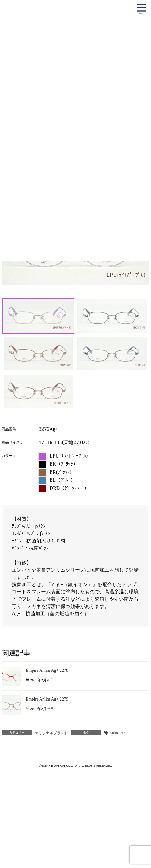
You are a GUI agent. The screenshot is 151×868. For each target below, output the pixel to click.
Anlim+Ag (117, 733)
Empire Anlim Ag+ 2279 (47, 699)
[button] (38, 316)
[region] (75, 273)
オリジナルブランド (51, 733)
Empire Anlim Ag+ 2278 (47, 670)
